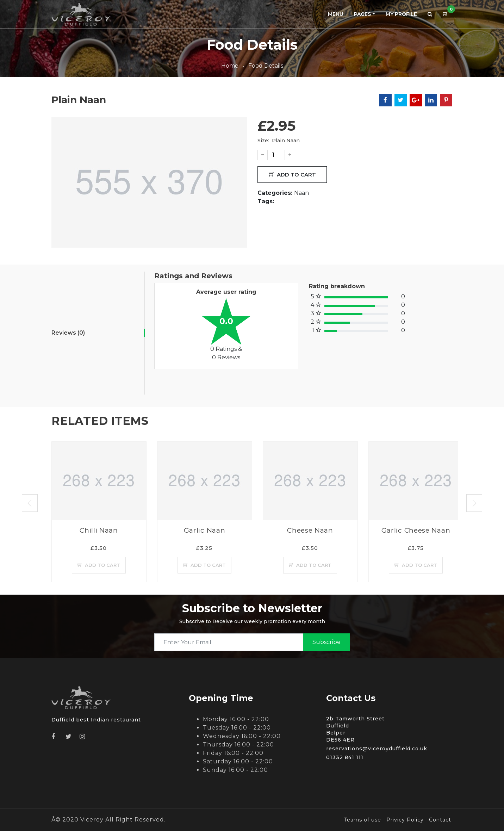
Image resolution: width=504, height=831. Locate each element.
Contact (440, 820)
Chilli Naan (99, 530)
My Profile (401, 14)
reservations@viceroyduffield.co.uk (377, 749)
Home (230, 66)
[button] (430, 14)
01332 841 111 (345, 757)
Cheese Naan (310, 530)
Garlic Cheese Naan (416, 530)
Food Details (266, 66)
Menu (336, 14)
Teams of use (363, 820)
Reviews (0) (68, 333)
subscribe (326, 642)
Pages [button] (362, 14)
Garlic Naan (205, 530)
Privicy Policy (405, 820)
